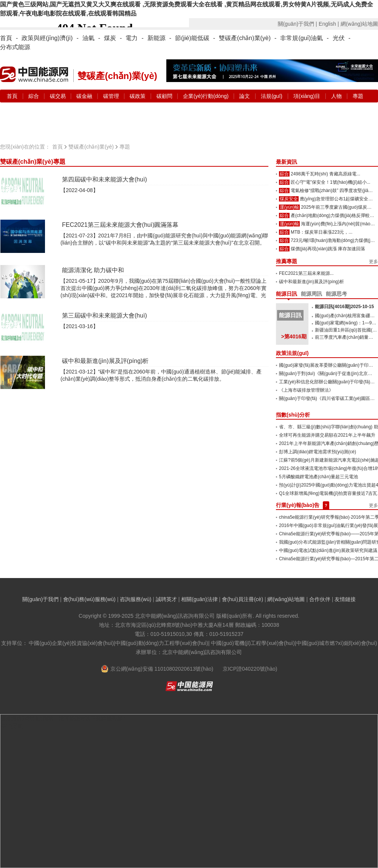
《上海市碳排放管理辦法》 (306, 390)
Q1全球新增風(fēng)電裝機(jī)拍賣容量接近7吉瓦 (328, 493)
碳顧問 (165, 96)
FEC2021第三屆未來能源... (306, 273)
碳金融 (85, 96)
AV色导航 (12, 726)
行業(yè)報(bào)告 (298, 505)
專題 (358, 96)
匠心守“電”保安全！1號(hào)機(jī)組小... (331, 182)
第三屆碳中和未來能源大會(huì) (105, 315)
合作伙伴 (320, 599)
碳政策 (138, 96)
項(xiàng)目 (307, 96)
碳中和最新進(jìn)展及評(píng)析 (105, 361)
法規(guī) (272, 96)
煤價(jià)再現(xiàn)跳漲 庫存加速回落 (328, 249)
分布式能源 (15, 47)
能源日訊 (287, 294)
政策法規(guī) (292, 353)
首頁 (6, 38)
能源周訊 (311, 294)
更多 (373, 262)
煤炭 (110, 38)
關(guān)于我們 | (297, 24)
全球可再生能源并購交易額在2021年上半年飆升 (327, 435)
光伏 (339, 38)
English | (329, 24)
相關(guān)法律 (199, 599)
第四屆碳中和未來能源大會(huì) (105, 179)
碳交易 (59, 96)
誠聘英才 (166, 599)
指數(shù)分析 (293, 415)
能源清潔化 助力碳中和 (93, 270)
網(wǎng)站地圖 (359, 24)
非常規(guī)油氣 (301, 38)
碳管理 (112, 96)
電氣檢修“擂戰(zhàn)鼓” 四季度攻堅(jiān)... (333, 191)
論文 (245, 96)
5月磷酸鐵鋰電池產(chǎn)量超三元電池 (318, 477)
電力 (132, 38)
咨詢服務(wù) (136, 599)
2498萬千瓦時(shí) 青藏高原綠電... (325, 174)
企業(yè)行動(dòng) (206, 96)
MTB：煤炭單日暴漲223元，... (321, 232)
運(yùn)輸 (289, 207)
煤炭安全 (289, 199)
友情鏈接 (345, 599)
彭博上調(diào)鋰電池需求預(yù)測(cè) (318, 452)
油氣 (88, 38)
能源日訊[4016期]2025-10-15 (344, 307)
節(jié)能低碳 (192, 38)
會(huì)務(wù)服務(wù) (89, 599)
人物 (336, 96)
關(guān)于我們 (40, 599)
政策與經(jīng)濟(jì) (47, 38)
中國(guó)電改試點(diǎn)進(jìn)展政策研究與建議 (328, 550)
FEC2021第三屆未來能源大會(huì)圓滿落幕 (120, 225)
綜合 (34, 96)
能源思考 (336, 294)
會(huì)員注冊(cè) (242, 599)
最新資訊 (287, 162)
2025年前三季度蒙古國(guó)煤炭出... (338, 207)
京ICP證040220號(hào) (250, 669)
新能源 (156, 38)
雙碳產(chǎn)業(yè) (245, 38)
